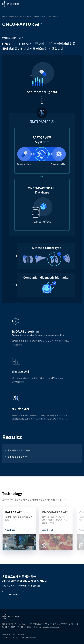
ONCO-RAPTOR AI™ (50, 17)
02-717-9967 (10, 627)
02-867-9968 (26, 627)
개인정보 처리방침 (9, 634)
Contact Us (13, 595)
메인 (4, 17)
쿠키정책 (21, 634)
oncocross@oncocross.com (49, 627)
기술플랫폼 (12, 17)
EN (75, 4)
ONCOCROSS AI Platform (29, 17)
